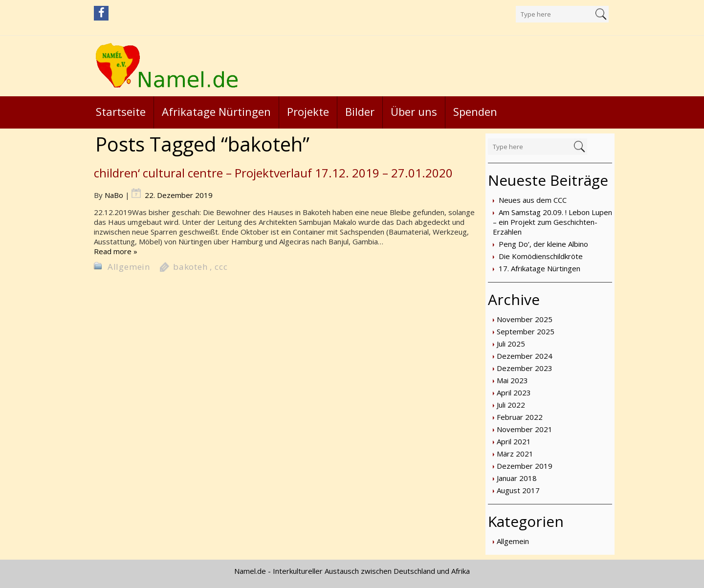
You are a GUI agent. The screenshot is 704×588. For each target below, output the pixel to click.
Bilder (360, 111)
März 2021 (515, 454)
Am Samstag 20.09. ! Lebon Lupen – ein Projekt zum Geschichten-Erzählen (552, 222)
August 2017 (518, 490)
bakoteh (190, 267)
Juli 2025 (511, 344)
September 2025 (526, 331)
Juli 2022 (511, 405)
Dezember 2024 (525, 356)
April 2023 (514, 392)
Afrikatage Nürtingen (216, 111)
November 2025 (525, 319)
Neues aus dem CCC (533, 200)
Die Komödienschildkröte (541, 256)
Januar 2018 (517, 478)
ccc (221, 267)
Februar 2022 (520, 417)
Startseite (121, 111)
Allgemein (513, 541)
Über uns (414, 111)
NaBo (114, 195)
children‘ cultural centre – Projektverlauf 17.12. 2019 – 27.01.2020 (273, 173)
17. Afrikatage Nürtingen (539, 268)
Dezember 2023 (525, 368)
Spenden (475, 111)
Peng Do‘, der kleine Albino (543, 244)
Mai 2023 (512, 380)
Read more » (116, 251)
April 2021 (514, 441)
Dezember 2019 (525, 466)
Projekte (308, 111)
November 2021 (525, 429)
